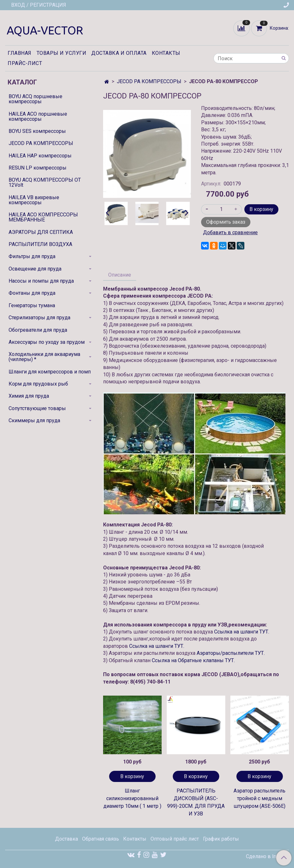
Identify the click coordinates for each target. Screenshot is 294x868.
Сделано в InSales (267, 857)
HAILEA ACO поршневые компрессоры (38, 116)
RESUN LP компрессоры (38, 168)
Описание (120, 275)
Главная (20, 53)
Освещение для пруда (35, 269)
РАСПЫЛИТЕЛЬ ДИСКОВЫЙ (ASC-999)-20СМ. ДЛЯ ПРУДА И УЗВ (196, 802)
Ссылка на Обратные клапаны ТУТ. (193, 660)
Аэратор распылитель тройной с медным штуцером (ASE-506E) (259, 798)
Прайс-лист (25, 63)
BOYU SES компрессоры (37, 131)
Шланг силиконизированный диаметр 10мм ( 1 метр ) (132, 798)
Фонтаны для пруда (32, 293)
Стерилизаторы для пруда (39, 318)
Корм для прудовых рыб (38, 384)
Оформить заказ (226, 222)
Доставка (66, 839)
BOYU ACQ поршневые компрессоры (35, 99)
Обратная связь (101, 839)
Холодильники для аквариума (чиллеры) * (44, 357)
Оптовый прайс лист (175, 839)
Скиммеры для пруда (34, 420)
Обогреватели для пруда (38, 330)
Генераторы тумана (32, 305)
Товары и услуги (62, 53)
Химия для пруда (29, 396)
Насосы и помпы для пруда (41, 281)
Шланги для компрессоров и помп (50, 372)
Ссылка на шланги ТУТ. (242, 632)
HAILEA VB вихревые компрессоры (34, 200)
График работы (221, 839)
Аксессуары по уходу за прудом (47, 342)
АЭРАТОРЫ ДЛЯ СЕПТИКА (41, 232)
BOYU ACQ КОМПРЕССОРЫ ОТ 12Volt (45, 182)
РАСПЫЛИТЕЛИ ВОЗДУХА (40, 244)
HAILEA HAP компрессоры (40, 156)
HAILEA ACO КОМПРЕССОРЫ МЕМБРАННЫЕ (43, 217)
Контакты (166, 53)
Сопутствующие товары (37, 408)
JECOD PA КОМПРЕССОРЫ (149, 81)
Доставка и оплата (119, 53)
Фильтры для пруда (32, 256)
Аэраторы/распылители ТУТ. (231, 653)
